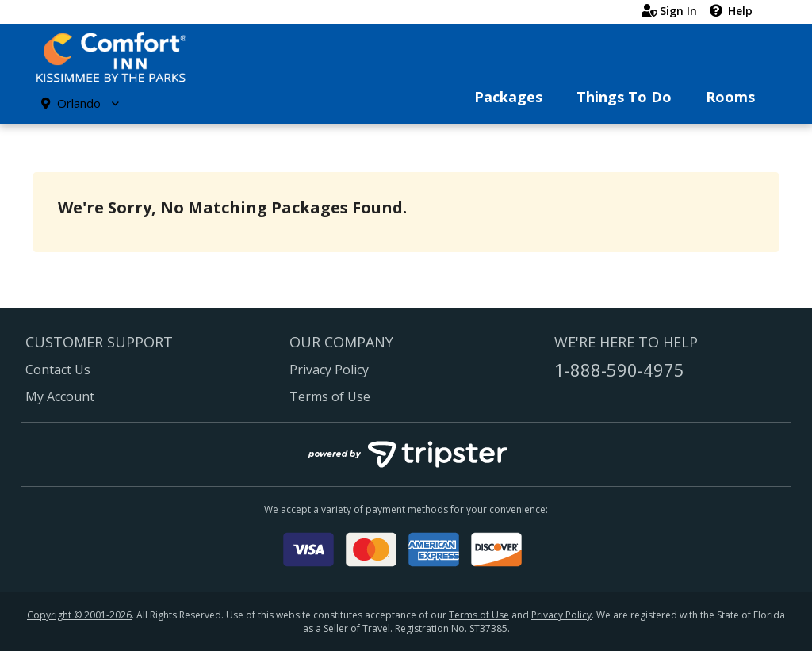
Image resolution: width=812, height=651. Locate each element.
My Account (60, 396)
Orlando (80, 103)
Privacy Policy (329, 370)
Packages (508, 97)
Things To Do (624, 97)
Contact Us (58, 370)
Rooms (730, 97)
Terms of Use (330, 396)
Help (731, 11)
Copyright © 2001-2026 (79, 615)
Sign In (669, 11)
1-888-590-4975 (619, 370)
